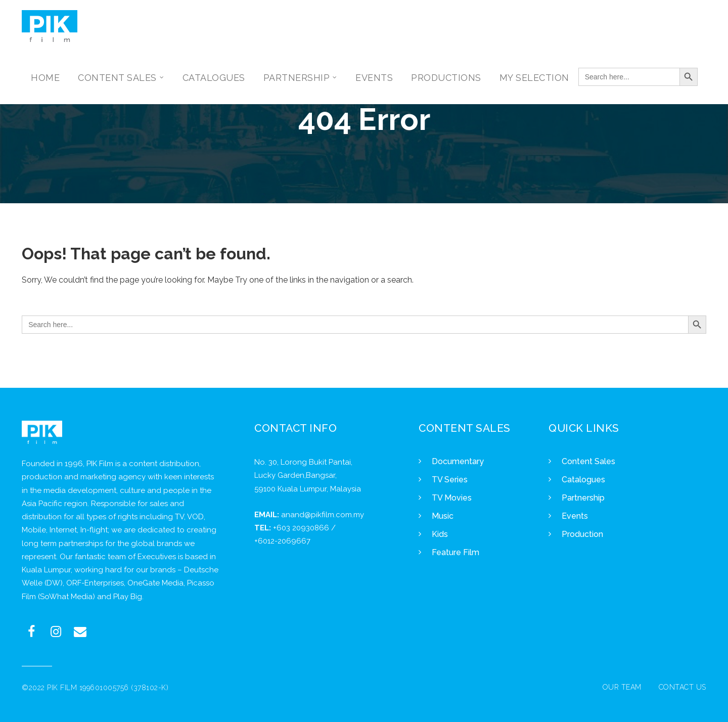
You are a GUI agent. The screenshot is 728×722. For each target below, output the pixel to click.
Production (582, 534)
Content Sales (588, 461)
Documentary (458, 461)
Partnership (583, 498)
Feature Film (456, 552)
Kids (440, 534)
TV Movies (452, 498)
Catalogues (583, 480)
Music (443, 516)
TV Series (450, 480)
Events (575, 516)
